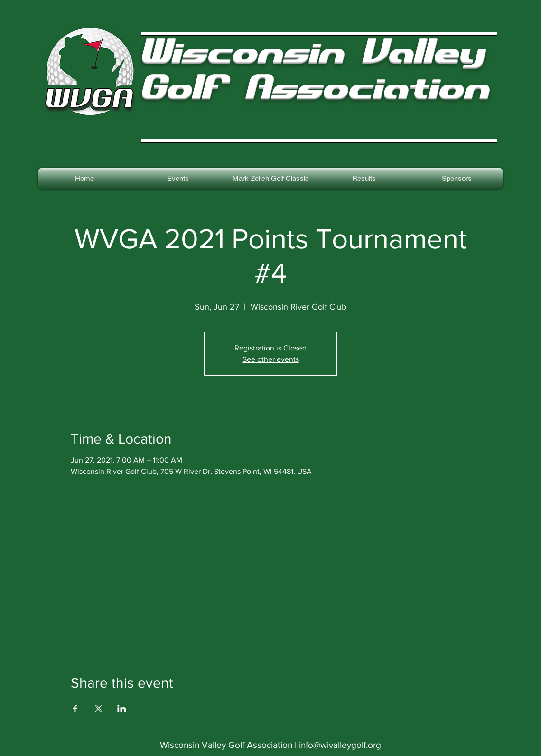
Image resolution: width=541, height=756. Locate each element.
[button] (364, 178)
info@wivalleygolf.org (340, 745)
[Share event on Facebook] (75, 709)
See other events (271, 359)
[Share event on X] (98, 709)
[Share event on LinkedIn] (122, 709)
